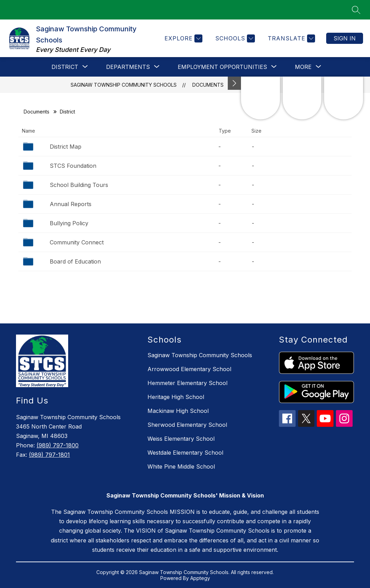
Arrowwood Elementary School (189, 369)
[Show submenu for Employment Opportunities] (222, 67)
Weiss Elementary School (181, 439)
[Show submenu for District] (65, 67)
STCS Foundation (73, 166)
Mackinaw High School (178, 411)
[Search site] (356, 10)
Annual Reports (71, 204)
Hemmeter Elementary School (187, 383)
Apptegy (200, 578)
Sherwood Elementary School (187, 425)
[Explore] (183, 38)
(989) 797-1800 (58, 445)
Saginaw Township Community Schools (124, 85)
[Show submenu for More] (303, 67)
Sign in (345, 38)
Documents (208, 85)
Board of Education (75, 261)
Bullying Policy (69, 223)
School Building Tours (79, 185)
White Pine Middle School (181, 467)
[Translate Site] (291, 38)
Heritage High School (176, 397)
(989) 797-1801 (49, 455)
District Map (66, 147)
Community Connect (77, 242)
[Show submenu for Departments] (128, 67)
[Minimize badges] (234, 83)
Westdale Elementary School (185, 453)
